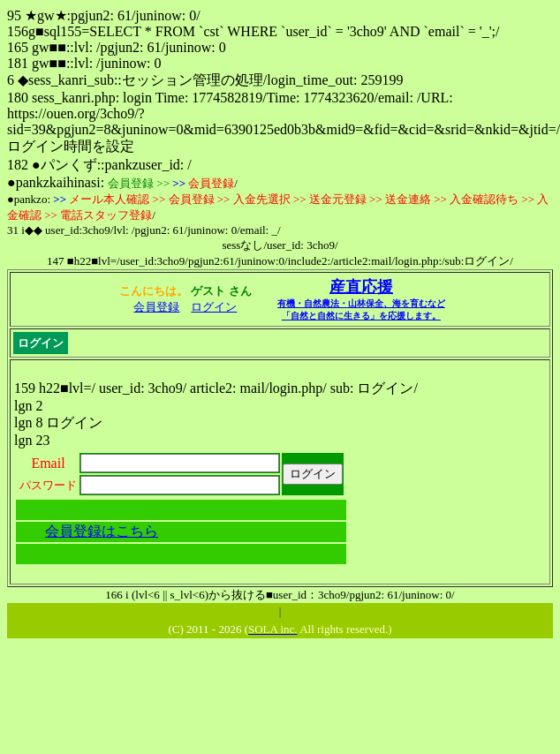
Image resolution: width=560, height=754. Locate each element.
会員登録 (156, 307)
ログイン (214, 307)
